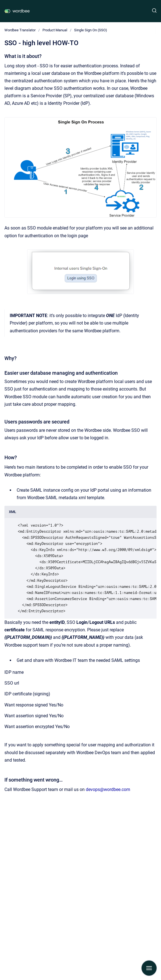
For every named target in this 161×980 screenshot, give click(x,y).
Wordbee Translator (20, 30)
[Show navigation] (149, 968)
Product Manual (55, 30)
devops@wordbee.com (108, 789)
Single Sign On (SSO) (91, 30)
